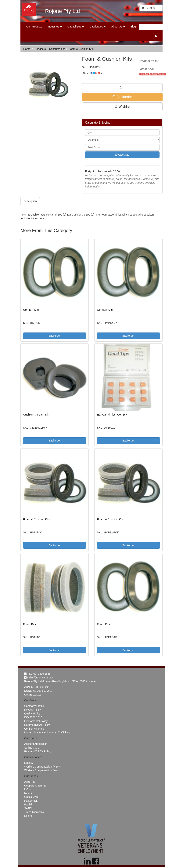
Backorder (122, 97)
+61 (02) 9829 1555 (37, 674)
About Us (118, 27)
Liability (29, 763)
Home (27, 49)
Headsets (40, 49)
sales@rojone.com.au (39, 677)
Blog (133, 27)
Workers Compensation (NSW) (42, 767)
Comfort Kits (31, 310)
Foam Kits (30, 624)
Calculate (122, 155)
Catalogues (97, 27)
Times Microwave (34, 812)
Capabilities (76, 27)
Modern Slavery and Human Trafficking (47, 732)
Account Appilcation (36, 744)
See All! (29, 816)
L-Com (28, 789)
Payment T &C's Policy (38, 751)
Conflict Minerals (34, 729)
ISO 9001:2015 (33, 717)
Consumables (57, 49)
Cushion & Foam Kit (36, 414)
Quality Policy (32, 714)
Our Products (34, 27)
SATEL (28, 808)
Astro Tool (30, 782)
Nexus (28, 793)
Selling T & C (32, 748)
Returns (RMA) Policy (37, 725)
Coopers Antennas (35, 786)
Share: (93, 73)
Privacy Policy (32, 710)
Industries (55, 27)
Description (30, 201)
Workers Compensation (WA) (41, 770)
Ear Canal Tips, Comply (112, 414)
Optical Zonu (32, 797)
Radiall (28, 804)
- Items (149, 8)
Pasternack (31, 801)
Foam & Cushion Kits (81, 49)
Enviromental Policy (36, 721)
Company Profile (34, 706)
